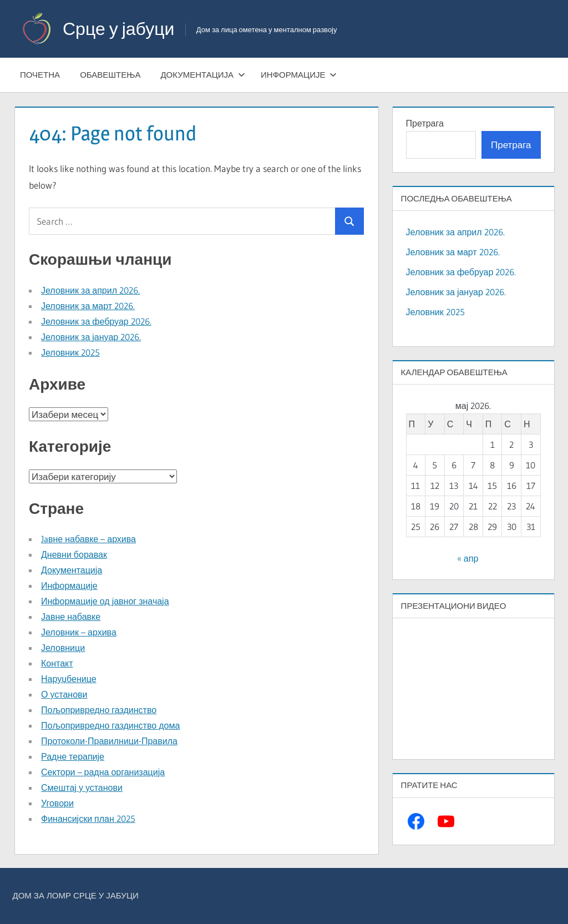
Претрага (425, 123)
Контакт (57, 663)
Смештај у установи (82, 787)
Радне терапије (73, 756)
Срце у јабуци (118, 29)
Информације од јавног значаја (105, 601)
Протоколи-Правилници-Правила (109, 741)
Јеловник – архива (79, 632)
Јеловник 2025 (70, 352)
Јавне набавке (71, 617)
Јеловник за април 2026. (90, 290)
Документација (203, 75)
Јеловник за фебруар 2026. (96, 321)
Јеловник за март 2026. (88, 306)
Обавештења (110, 75)
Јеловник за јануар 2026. (91, 337)
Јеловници (63, 648)
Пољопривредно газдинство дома (110, 725)
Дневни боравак (74, 554)
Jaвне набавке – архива (88, 539)
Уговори (57, 803)
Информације (299, 75)
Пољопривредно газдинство (99, 710)
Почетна (40, 75)
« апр (468, 558)
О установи (64, 694)
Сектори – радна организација (103, 772)
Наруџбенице (69, 679)
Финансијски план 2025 (88, 819)
